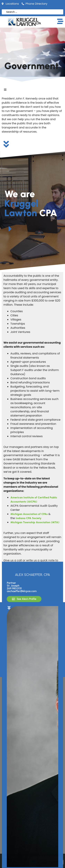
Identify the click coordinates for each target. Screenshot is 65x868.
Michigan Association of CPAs (29, 514)
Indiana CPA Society (29, 518)
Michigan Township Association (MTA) (35, 522)
